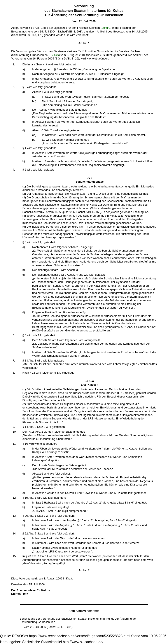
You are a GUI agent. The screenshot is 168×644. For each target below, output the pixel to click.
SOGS (55, 55)
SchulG (106, 28)
